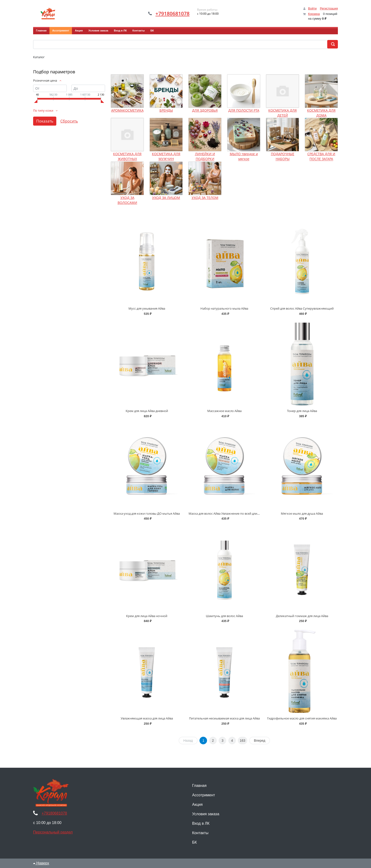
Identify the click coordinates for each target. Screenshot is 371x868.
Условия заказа (98, 31)
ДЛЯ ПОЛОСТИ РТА (244, 110)
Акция (79, 31)
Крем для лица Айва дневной (147, 411)
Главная (41, 31)
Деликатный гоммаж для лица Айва (302, 616)
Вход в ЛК (120, 31)
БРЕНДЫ (166, 110)
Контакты (139, 31)
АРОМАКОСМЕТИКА (127, 110)
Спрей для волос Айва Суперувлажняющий (302, 308)
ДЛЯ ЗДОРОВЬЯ (205, 110)
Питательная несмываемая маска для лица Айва (224, 718)
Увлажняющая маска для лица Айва (147, 718)
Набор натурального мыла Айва (224, 308)
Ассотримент (61, 31)
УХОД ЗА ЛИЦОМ (166, 198)
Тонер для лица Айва (302, 411)
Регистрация (329, 8)
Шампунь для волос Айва (224, 616)
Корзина (314, 14)
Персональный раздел (53, 832)
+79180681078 (172, 13)
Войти (312, 8)
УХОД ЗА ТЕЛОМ (205, 198)
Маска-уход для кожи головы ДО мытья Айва (147, 513)
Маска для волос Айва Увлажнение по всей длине (225, 513)
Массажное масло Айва (224, 411)
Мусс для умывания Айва (147, 308)
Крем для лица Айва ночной (147, 616)
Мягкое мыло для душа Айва (302, 513)
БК (152, 31)
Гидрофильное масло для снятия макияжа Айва (302, 718)
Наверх (41, 863)
